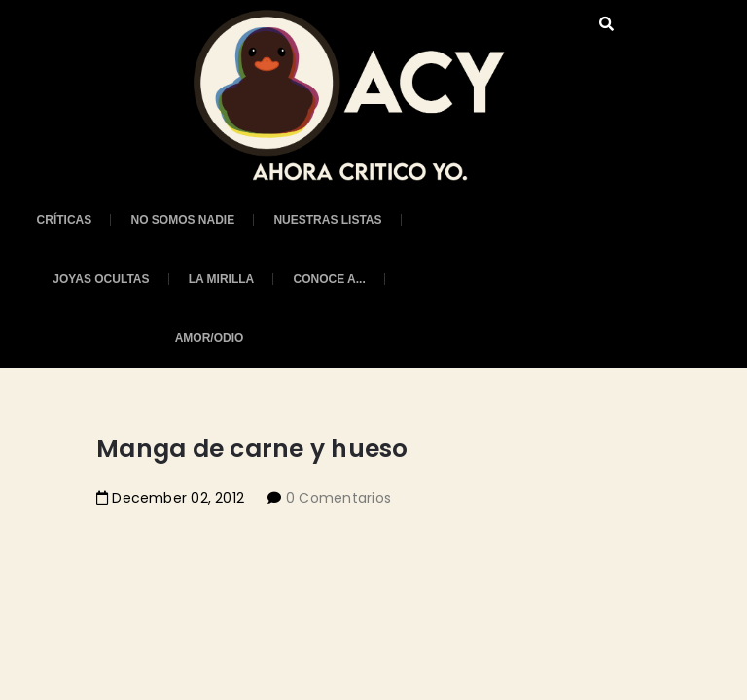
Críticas (65, 220)
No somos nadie (182, 220)
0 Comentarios (339, 498)
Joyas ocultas (101, 279)
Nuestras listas (327, 220)
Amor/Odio (210, 338)
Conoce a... (329, 279)
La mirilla (222, 279)
